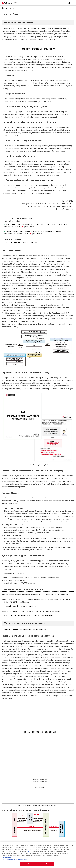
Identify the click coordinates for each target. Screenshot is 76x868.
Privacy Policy (6, 858)
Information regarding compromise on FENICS (20, 606)
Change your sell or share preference (15, 860)
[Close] (73, 845)
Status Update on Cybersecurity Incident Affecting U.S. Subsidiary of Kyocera (30, 615)
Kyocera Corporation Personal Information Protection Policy (25, 629)
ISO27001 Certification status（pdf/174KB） (22, 242)
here (29, 851)
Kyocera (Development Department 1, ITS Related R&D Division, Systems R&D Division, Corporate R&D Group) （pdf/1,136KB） (36, 225)
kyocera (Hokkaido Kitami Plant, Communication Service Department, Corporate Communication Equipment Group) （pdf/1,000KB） (33, 232)
